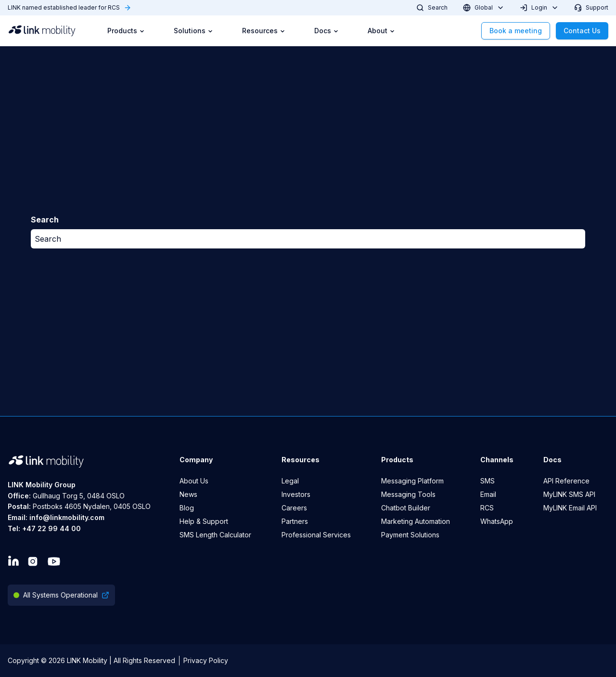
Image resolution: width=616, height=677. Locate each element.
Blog (187, 508)
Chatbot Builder (406, 508)
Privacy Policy (206, 660)
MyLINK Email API (570, 508)
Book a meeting (516, 31)
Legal (290, 481)
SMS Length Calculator (215, 535)
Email (488, 494)
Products (126, 31)
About (381, 31)
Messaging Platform (412, 481)
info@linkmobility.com (67, 517)
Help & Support (204, 521)
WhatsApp (497, 521)
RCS (487, 508)
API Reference (566, 481)
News (188, 494)
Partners (295, 521)
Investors (296, 494)
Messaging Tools (408, 494)
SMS (488, 481)
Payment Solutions (410, 535)
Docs (327, 31)
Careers (294, 508)
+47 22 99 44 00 (51, 528)
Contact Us (582, 31)
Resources (264, 31)
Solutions (193, 31)
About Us (194, 481)
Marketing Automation (416, 521)
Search (48, 239)
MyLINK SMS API (569, 494)
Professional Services (316, 535)
